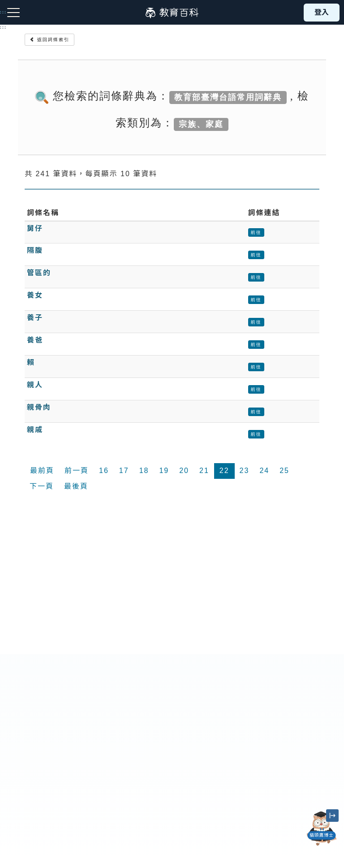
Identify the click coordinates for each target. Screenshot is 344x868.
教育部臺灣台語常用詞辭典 (228, 97)
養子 (35, 318)
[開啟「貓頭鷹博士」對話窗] (322, 829)
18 (144, 471)
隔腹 (35, 250)
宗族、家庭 (201, 124)
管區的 (39, 273)
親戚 (35, 430)
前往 (256, 232)
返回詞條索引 (49, 40)
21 (204, 471)
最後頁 (76, 486)
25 (284, 471)
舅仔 (35, 228)
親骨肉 (39, 407)
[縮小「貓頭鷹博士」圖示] (332, 816)
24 (264, 471)
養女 (35, 295)
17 (124, 471)
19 (164, 471)
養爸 (35, 340)
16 (104, 471)
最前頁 (42, 471)
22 (224, 471)
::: (3, 27)
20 (184, 471)
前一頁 (77, 471)
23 (245, 471)
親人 (35, 385)
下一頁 (42, 486)
